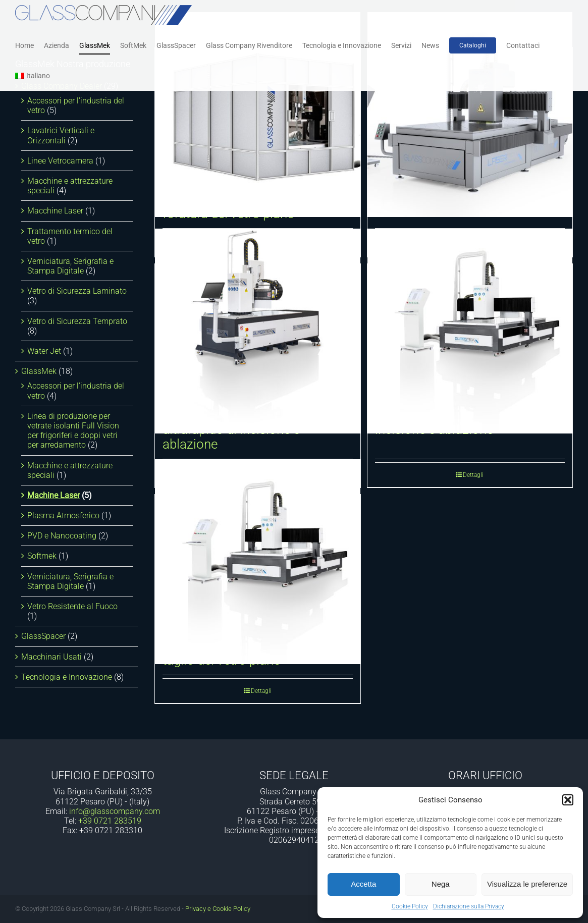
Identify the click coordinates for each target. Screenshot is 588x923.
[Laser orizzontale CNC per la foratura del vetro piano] (257, 115)
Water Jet (44, 351)
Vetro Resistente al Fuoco (72, 606)
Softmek (42, 556)
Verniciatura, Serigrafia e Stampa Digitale (70, 266)
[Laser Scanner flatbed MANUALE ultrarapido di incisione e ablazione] (257, 331)
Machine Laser (54, 495)
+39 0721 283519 (110, 821)
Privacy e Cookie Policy (218, 909)
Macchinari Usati (51, 657)
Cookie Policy (410, 906)
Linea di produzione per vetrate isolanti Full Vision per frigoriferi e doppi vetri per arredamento (73, 431)
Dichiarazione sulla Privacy (469, 906)
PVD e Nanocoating (62, 536)
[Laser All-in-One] (470, 115)
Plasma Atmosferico (63, 515)
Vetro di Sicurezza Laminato (77, 291)
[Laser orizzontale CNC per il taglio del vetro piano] (257, 562)
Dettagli (473, 475)
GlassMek (39, 371)
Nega (441, 884)
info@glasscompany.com (115, 811)
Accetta (363, 884)
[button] (568, 800)
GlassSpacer (43, 636)
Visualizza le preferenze (527, 884)
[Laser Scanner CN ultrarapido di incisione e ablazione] (470, 331)
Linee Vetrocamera (60, 161)
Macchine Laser (55, 211)
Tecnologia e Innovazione (67, 677)
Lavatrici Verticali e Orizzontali (61, 135)
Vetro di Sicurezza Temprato (77, 321)
